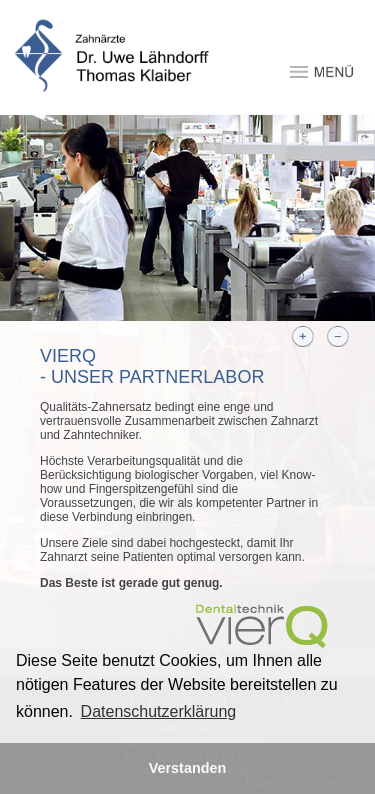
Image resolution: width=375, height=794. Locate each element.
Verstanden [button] (188, 768)
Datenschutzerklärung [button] (159, 711)
